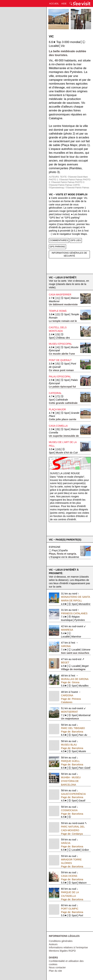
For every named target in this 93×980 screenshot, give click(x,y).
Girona (66, 646)
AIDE (64, 4)
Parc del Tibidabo (73, 728)
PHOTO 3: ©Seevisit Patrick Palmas (67, 184)
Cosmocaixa (69, 810)
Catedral (55, 393)
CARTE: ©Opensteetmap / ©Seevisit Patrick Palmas (69, 186)
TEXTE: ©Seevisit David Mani (74, 177)
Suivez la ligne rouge (65, 473)
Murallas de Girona (75, 679)
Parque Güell (70, 761)
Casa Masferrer (60, 295)
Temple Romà (58, 311)
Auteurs (53, 944)
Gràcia (66, 843)
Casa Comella (58, 426)
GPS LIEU (76, 240)
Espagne (55, 547)
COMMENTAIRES (59, 240)
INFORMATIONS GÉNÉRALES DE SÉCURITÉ (69, 254)
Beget (65, 663)
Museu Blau (69, 745)
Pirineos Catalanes (74, 613)
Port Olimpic (70, 909)
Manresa (67, 630)
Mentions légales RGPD (62, 951)
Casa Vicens (69, 876)
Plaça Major (57, 409)
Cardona (67, 695)
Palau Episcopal (60, 377)
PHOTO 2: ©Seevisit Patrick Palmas (70, 181)
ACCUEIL (54, 4)
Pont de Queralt (60, 360)
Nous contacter (57, 967)
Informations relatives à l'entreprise (68, 947)
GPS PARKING (57, 247)
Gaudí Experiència (73, 794)
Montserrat (69, 712)
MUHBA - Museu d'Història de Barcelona (71, 781)
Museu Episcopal (60, 344)
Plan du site (55, 971)
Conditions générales (61, 941)
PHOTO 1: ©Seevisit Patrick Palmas (66, 180)
